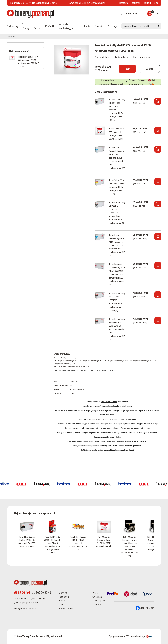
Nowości (99, 26)
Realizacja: (145, 636)
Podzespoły (13, 26)
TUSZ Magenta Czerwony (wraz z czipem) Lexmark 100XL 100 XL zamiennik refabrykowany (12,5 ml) (129, 546)
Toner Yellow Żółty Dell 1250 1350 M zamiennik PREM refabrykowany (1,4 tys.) (116, 187)
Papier (87, 26)
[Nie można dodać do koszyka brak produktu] (126, 69)
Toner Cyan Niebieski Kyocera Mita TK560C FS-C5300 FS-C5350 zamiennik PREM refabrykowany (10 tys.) (117, 245)
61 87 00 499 (26, 3)
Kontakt (147, 3)
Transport (97, 605)
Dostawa (123, 3)
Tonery (26, 28)
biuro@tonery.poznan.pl (25, 609)
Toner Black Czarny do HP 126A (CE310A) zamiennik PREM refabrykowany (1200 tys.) (117, 302)
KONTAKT (49, 26)
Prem (108, 57)
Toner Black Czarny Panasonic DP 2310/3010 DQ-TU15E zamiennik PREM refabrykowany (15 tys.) (117, 329)
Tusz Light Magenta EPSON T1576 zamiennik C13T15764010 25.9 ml (78, 543)
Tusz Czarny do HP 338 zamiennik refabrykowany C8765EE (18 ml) (117, 134)
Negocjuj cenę (99, 601)
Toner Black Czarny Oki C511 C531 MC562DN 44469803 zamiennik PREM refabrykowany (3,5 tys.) (117, 110)
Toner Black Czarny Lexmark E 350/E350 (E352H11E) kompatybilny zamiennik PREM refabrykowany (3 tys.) (117, 214)
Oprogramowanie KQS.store (121, 636)
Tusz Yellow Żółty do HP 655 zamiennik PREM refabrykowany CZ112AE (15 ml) (28, 61)
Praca (95, 593)
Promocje (112, 26)
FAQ (61, 605)
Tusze (37, 28)
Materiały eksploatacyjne (66, 26)
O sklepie (63, 593)
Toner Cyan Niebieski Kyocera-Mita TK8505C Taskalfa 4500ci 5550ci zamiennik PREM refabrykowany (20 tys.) (117, 159)
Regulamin (136, 3)
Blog (156, 3)
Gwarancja (97, 597)
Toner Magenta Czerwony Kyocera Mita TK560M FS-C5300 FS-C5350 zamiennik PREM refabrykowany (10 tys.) (117, 274)
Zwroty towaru (66, 609)
